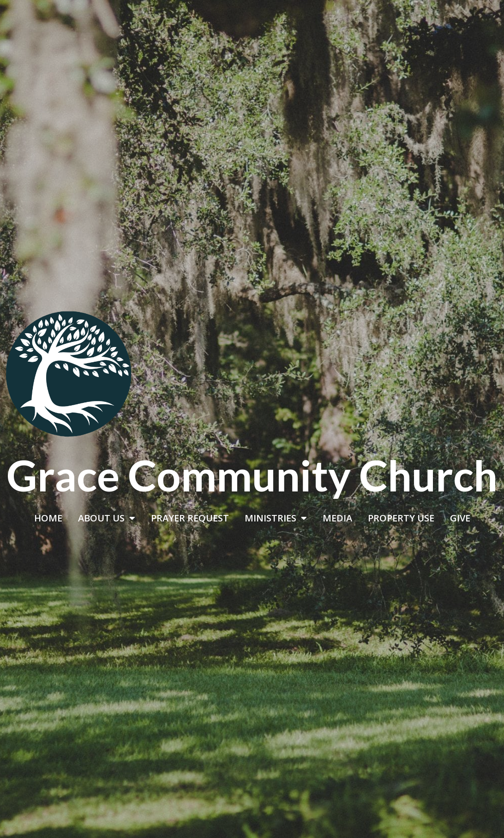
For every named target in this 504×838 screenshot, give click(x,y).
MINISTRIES (276, 518)
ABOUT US (107, 518)
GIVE (460, 518)
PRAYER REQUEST (190, 518)
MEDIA (337, 518)
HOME (48, 518)
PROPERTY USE (401, 518)
